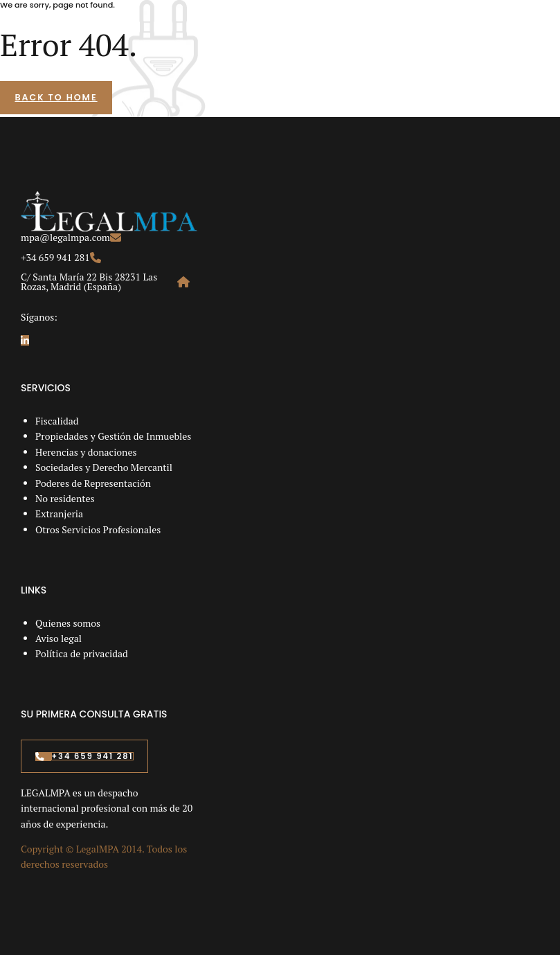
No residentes (65, 498)
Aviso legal (58, 638)
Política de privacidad (82, 653)
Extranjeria (59, 514)
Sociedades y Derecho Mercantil (104, 467)
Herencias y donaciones (86, 452)
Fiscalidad (57, 421)
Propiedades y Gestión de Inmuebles (113, 436)
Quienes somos (68, 623)
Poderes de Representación (93, 483)
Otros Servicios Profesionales (98, 529)
